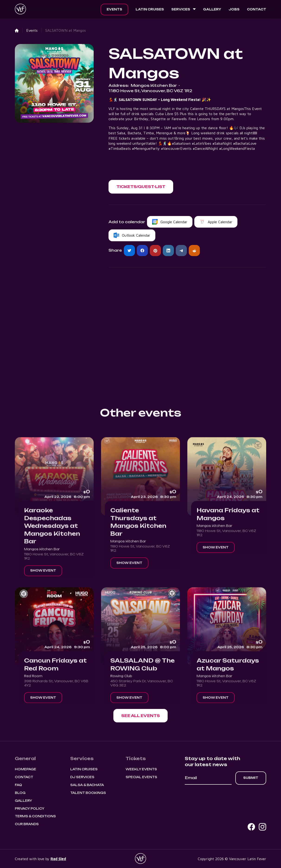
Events (114, 9)
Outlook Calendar (136, 235)
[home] (20, 9)
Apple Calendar (220, 222)
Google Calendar (174, 222)
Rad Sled (58, 859)
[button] (184, 9)
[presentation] (220, 797)
